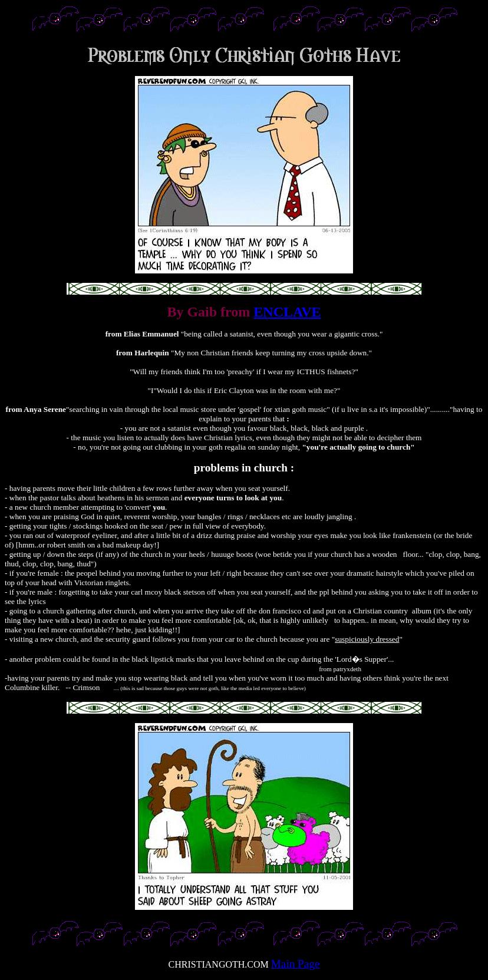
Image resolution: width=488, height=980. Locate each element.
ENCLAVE (287, 312)
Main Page (296, 964)
